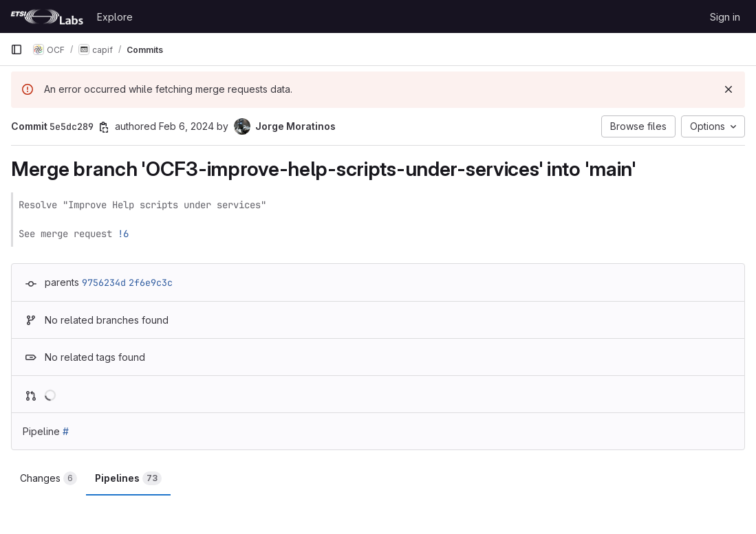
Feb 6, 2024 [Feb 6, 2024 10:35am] (186, 126)
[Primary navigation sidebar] (17, 49)
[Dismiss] (728, 89)
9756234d (104, 282)
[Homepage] (47, 16)
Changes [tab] (48, 478)
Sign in (725, 17)
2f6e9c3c (151, 282)
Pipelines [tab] (128, 478)
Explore (115, 17)
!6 (123, 234)
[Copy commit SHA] (104, 127)
